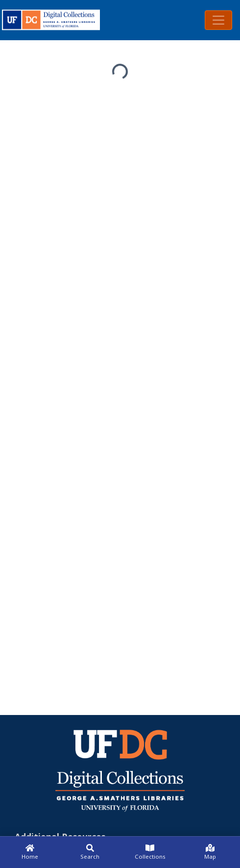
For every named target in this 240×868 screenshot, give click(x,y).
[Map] (210, 852)
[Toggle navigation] (218, 20)
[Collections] (150, 852)
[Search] (90, 852)
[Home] (30, 852)
